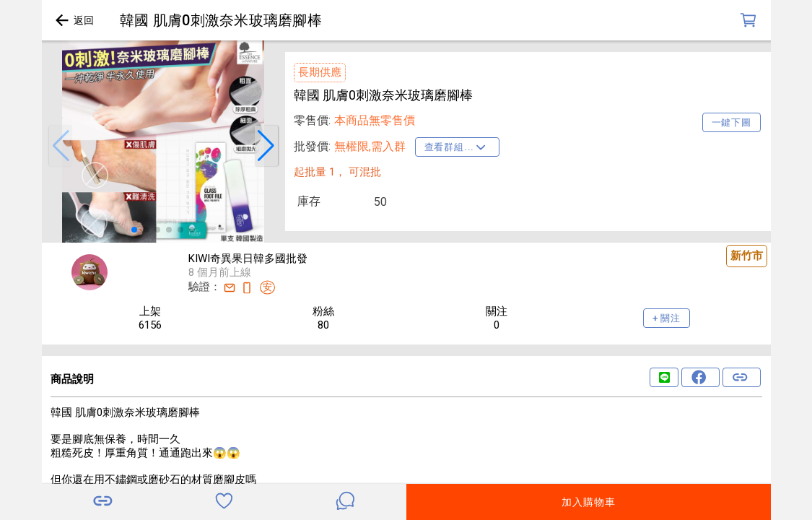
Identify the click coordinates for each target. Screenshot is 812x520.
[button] (61, 146)
